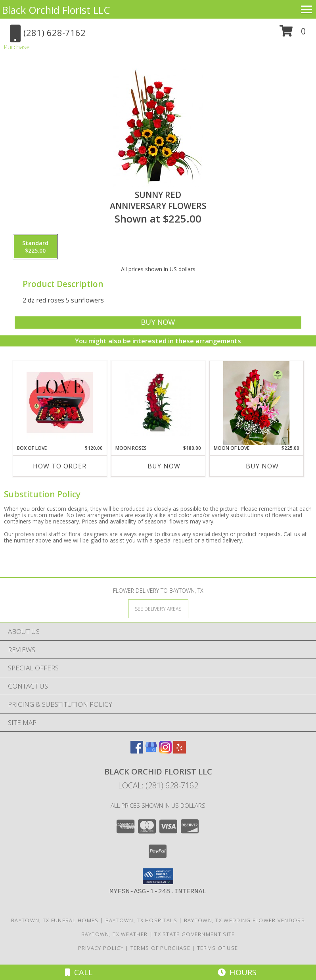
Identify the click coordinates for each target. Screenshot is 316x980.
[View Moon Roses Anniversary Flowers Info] (158, 403)
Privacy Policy (101, 948)
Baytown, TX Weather (115, 934)
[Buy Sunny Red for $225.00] (158, 323)
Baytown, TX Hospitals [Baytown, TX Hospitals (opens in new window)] (141, 920)
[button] (293, 34)
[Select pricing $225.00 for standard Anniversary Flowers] (35, 247)
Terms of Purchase (160, 948)
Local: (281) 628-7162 (158, 785)
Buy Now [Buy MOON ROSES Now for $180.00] (164, 466)
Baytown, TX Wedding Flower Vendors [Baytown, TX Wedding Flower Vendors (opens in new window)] (244, 920)
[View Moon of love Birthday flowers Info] (256, 403)
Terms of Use (218, 948)
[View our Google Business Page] (151, 751)
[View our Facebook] (137, 751)
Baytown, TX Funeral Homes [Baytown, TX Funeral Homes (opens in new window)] (55, 920)
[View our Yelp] (180, 751)
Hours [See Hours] (237, 972)
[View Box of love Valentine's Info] (60, 403)
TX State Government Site (194, 934)
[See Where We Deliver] (158, 608)
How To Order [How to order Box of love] (60, 466)
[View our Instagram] (165, 751)
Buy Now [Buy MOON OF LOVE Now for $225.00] (262, 466)
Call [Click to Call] (79, 972)
